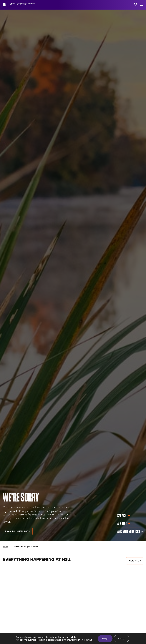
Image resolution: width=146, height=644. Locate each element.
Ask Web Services (130, 532)
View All (135, 561)
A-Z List (124, 524)
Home (5, 547)
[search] (136, 5)
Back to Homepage (18, 531)
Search (124, 516)
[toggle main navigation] (141, 5)
